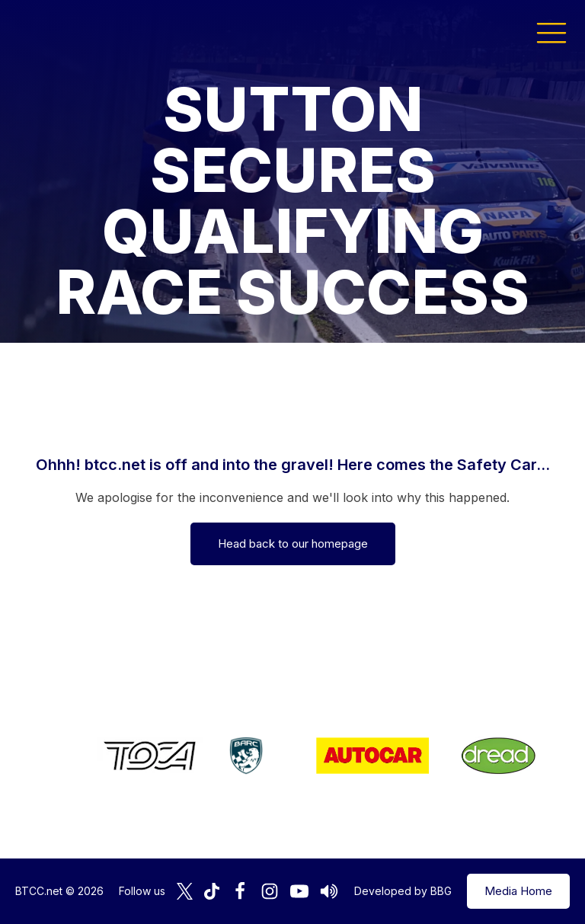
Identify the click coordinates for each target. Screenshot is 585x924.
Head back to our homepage (293, 544)
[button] (551, 32)
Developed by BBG (403, 891)
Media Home (518, 891)
